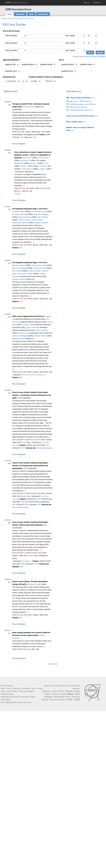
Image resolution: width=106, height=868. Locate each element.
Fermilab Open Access (44, 448)
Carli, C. (47, 163)
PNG (35, 137)
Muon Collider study (74, 122)
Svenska (61, 699)
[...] (23, 186)
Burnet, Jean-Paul (25, 217)
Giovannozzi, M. (27, 169)
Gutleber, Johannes (19, 279)
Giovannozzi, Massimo (20, 223)
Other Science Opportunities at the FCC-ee (28, 316)
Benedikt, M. (27, 158)
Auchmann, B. (25, 160)
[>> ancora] (53, 664)
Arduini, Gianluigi (42, 330)
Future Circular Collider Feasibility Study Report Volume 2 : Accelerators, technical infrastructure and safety (32, 395)
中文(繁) (77, 699)
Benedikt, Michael (19, 212)
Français (55, 694)
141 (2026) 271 (34, 375)
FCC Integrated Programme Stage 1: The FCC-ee (30, 263)
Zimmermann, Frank (39, 212)
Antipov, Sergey (28, 325)
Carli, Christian (43, 217)
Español (48, 694)
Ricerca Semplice (99, 56)
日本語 (77, 694)
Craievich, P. (43, 166)
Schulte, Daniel (29, 107)
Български (47, 691)
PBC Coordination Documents (78, 110)
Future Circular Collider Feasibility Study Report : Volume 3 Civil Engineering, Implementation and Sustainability (31, 466)
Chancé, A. (24, 166)
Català (54, 691)
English (77, 691)
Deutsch (61, 691)
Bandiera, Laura (24, 333)
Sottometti (20, 14)
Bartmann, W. (19, 163)
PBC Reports (71, 101)
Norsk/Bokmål (59, 697)
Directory (97, 3)
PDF (22, 137)
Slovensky (53, 699)
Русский (45, 699)
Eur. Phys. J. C (28, 561)
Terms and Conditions (27, 691)
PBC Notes (84, 101)
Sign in (87, 3)
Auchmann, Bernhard (20, 214)
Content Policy (12, 691)
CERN (16, 3)
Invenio (11, 694)
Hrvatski (63, 694)
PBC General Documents (76, 107)
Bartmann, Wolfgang (41, 214)
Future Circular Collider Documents (80, 116)
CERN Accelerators (18, 18)
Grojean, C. (43, 169)
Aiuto (31, 14)
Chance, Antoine (24, 220)
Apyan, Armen (31, 327)
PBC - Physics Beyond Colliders (78, 98)
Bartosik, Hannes (40, 336)
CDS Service (15, 697)
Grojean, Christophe (41, 223)
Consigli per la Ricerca (81, 56)
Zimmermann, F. (44, 158)
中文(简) (69, 699)
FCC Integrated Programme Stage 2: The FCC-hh (30, 209)
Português (76, 697)
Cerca (9, 14)
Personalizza (43, 14)
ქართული (48, 697)
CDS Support (5, 700)
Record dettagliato (19, 144)
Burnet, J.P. (34, 163)
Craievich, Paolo (37, 220)
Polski (68, 697)
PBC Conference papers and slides (80, 104)
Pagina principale (6, 18)
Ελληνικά (69, 691)
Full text (17, 194)
